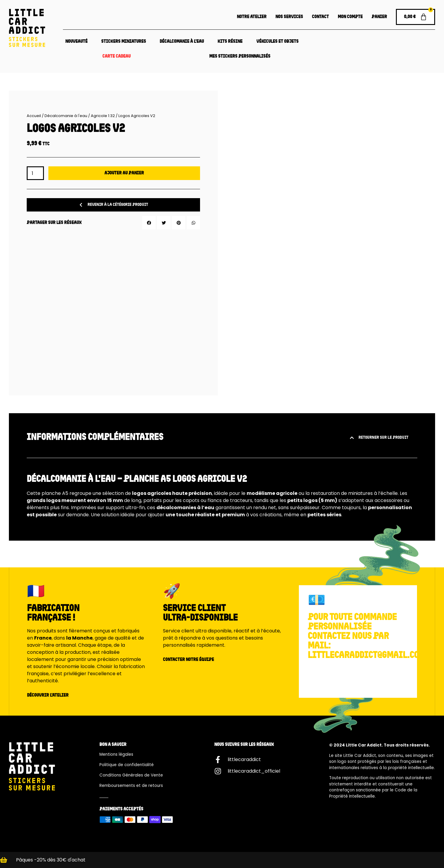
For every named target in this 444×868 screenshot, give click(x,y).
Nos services (289, 17)
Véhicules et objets (277, 42)
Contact (320, 17)
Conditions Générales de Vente (131, 775)
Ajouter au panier (124, 173)
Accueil (34, 116)
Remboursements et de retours (131, 786)
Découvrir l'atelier (48, 695)
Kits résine (230, 42)
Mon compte (350, 17)
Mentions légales (116, 754)
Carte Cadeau (116, 56)
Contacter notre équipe (188, 660)
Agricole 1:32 (103, 116)
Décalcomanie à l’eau (182, 42)
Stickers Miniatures (124, 42)
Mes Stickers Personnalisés (240, 56)
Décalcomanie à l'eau (66, 116)
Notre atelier (252, 17)
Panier (379, 17)
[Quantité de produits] (35, 173)
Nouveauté (76, 42)
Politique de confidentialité (127, 765)
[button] (149, 223)
